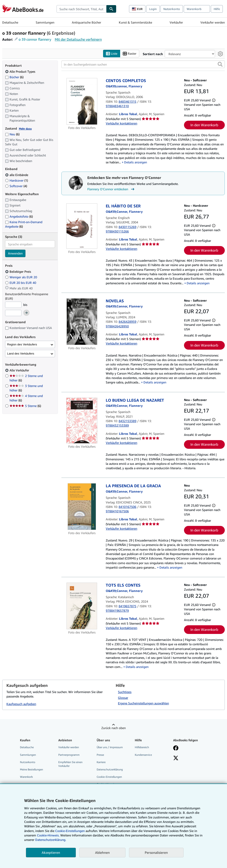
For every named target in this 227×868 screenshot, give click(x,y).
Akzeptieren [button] (51, 852)
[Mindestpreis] (13, 305)
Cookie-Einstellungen (70, 831)
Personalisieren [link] (156, 852)
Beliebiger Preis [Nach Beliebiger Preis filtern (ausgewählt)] (19, 272)
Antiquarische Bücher (86, 22)
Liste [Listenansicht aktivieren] (112, 54)
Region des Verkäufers (22, 344)
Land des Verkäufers (21, 354)
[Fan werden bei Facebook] (176, 749)
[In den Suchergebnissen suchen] (143, 64)
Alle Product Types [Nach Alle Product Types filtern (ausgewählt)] (21, 71)
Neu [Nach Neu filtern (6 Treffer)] (12, 134)
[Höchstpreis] (13, 313)
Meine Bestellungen (31, 769)
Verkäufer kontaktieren (121, 123)
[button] (220, 64)
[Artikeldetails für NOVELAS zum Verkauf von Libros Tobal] (82, 322)
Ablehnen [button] (102, 852)
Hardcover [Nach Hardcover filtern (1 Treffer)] (17, 180)
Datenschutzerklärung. (51, 840)
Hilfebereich (142, 747)
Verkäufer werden (213, 22)
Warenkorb (26, 777)
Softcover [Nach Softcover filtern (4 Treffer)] (16, 186)
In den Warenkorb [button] (204, 125)
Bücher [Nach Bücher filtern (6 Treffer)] (14, 77)
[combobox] (81, 9)
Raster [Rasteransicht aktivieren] (130, 54)
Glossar (123, 698)
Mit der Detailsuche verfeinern (78, 39)
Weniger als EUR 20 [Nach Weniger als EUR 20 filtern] (22, 277)
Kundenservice (143, 755)
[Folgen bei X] (176, 758)
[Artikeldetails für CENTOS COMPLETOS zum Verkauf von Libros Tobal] (82, 102)
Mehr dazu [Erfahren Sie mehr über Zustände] (25, 129)
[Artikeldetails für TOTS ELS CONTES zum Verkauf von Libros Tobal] (82, 606)
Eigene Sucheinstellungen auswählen (143, 703)
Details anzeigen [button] (136, 162)
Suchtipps (125, 692)
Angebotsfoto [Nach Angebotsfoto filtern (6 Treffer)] (19, 216)
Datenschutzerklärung (110, 769)
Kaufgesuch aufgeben (21, 704)
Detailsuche (10, 22)
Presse (100, 755)
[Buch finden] (111, 9)
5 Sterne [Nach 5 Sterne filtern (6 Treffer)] (25, 406)
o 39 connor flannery (35, 39)
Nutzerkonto (172, 9)
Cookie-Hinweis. (48, 835)
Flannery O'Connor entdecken (111, 189)
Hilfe (217, 9)
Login (153, 9)
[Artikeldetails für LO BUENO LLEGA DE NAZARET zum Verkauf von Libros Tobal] (82, 421)
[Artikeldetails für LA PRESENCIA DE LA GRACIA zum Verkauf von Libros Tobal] (82, 507)
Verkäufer (176, 22)
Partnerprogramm (69, 755)
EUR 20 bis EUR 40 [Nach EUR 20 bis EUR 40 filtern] (21, 283)
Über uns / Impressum (110, 747)
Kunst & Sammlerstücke (135, 22)
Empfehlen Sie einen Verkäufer (70, 764)
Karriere (101, 762)
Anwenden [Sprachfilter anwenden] (15, 254)
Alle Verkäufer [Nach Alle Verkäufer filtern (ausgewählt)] (20, 370)
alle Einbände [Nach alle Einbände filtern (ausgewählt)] (17, 175)
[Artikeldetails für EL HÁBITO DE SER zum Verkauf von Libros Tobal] (82, 226)
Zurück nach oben (113, 728)
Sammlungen (45, 22)
